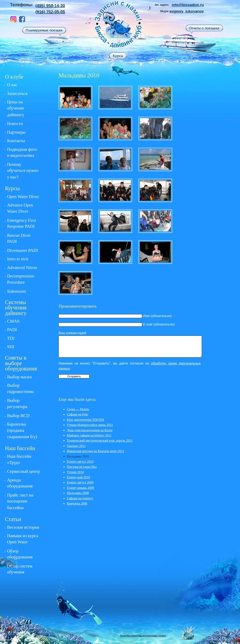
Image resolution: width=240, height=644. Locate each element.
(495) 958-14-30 (50, 6)
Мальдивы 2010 (78, 456)
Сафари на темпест (80, 498)
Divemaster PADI (22, 250)
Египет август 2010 (80, 462)
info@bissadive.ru (188, 5)
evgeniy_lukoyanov (187, 11)
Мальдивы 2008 (78, 493)
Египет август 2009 (80, 482)
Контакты (16, 141)
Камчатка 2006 (77, 503)
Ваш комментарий (72, 333)
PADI (12, 330)
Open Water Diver (23, 197)
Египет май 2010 (78, 477)
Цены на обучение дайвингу (16, 108)
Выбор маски (19, 377)
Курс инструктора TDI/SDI (85, 420)
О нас (12, 85)
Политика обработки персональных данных (143, 636)
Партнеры (16, 132)
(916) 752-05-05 (50, 12)
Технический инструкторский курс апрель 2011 (100, 441)
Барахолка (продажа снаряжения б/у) (22, 430)
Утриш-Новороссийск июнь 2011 (90, 425)
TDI (11, 338)
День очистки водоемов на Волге (90, 430)
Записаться (17, 93)
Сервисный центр (23, 471)
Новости (15, 124)
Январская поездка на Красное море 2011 (95, 451)
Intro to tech (18, 259)
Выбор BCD (18, 416)
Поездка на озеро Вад (82, 467)
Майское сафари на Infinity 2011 (89, 435)
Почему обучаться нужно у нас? (23, 171)
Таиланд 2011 (76, 446)
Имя (146, 316)
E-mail (148, 324)
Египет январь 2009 (80, 488)
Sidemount (16, 291)
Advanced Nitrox (22, 268)
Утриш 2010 (75, 472)
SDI (11, 347)
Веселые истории (23, 527)
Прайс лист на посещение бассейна (20, 501)
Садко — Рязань (78, 409)
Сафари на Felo (77, 414)
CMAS (13, 321)
